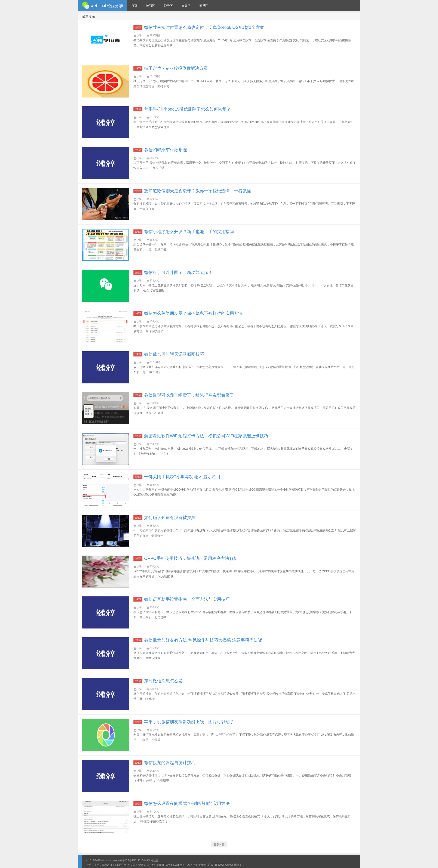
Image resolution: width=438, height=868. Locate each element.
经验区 (168, 6)
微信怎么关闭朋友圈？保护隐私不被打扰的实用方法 (193, 313)
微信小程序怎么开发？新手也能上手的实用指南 (189, 232)
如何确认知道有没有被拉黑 (170, 518)
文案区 (186, 6)
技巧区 (151, 6)
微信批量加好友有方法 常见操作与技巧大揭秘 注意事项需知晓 (203, 640)
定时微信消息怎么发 (163, 681)
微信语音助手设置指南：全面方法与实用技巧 (187, 599)
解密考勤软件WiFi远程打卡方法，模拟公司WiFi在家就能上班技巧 (206, 436)
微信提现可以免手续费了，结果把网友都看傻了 (189, 395)
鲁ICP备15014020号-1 (135, 861)
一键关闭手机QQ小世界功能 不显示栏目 (182, 477)
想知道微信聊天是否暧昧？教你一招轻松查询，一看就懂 (198, 191)
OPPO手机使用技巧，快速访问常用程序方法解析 (191, 558)
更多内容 (219, 844)
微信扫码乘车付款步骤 (166, 150)
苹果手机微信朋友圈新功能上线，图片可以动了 (189, 722)
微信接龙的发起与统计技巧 (170, 763)
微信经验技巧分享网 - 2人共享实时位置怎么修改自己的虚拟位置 (102, 6)
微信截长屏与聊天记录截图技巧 (174, 354)
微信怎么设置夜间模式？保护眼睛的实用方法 (187, 803)
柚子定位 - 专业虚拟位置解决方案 (176, 68)
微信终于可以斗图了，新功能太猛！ (178, 272)
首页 (134, 6)
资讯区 (204, 6)
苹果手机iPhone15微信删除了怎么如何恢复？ (187, 109)
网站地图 (153, 861)
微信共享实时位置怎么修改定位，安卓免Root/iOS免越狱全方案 (204, 27)
